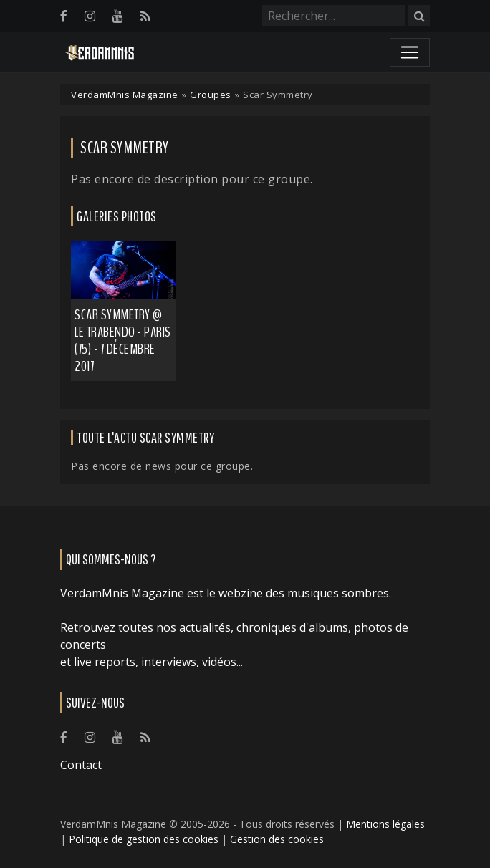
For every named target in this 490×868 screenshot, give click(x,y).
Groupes (211, 95)
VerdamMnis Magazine (125, 95)
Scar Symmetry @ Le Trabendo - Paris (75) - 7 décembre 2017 (123, 341)
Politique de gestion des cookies (144, 839)
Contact (81, 765)
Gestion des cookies (277, 839)
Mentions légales (385, 824)
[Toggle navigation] (410, 52)
